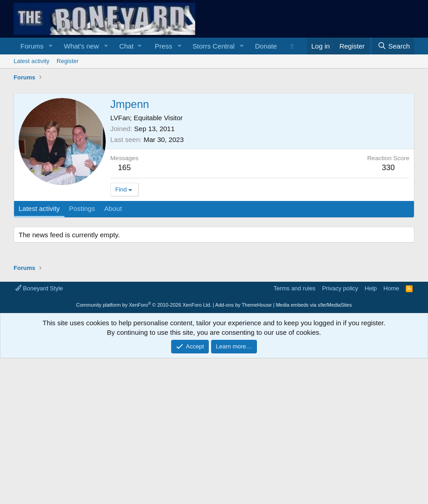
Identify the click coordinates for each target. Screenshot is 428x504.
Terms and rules (295, 288)
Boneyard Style (39, 288)
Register (68, 61)
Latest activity (32, 61)
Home (391, 288)
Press (163, 46)
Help (371, 288)
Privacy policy (340, 288)
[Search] (394, 46)
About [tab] (113, 208)
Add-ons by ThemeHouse (244, 305)
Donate (266, 46)
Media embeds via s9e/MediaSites (314, 305)
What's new (81, 46)
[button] (51, 46)
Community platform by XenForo (144, 305)
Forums (32, 46)
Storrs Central (214, 46)
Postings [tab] (82, 208)
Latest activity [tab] (39, 208)
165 (124, 168)
